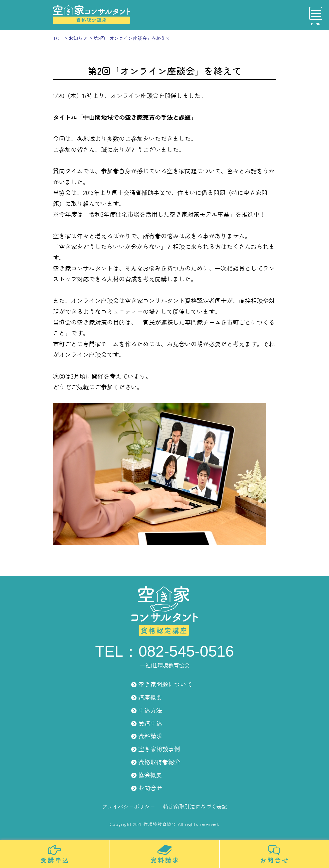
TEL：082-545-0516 (165, 651)
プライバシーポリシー (129, 806)
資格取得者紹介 (159, 762)
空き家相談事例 (159, 749)
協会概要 (150, 775)
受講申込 (150, 723)
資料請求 (150, 736)
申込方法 (150, 710)
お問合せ (150, 788)
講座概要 (150, 697)
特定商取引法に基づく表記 (195, 806)
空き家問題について (165, 684)
